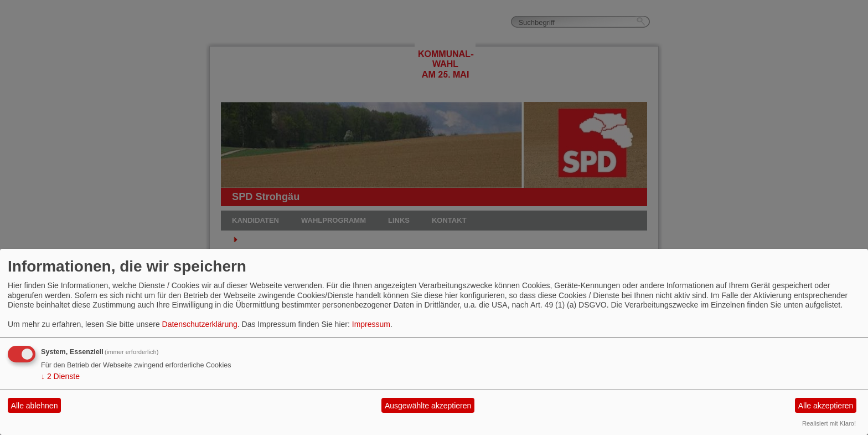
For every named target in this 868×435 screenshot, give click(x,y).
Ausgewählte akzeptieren (428, 406)
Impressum (371, 324)
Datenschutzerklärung (200, 324)
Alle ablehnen (35, 406)
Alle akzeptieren (826, 406)
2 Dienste (60, 376)
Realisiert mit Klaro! (829, 423)
